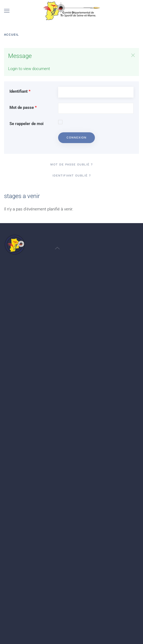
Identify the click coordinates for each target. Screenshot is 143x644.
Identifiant (20, 91)
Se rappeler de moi (26, 124)
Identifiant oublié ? (72, 176)
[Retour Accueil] (72, 11)
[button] (7, 11)
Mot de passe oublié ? (72, 165)
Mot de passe (23, 108)
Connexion (77, 138)
